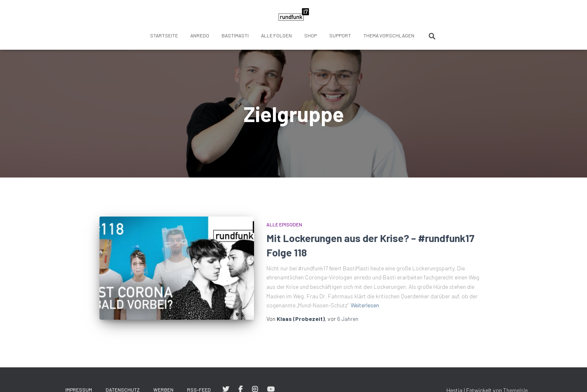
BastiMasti (235, 35)
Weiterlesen (365, 305)
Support (340, 35)
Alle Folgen (276, 35)
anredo (200, 35)
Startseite (164, 35)
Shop (311, 35)
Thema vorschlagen (389, 35)
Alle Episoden (284, 224)
